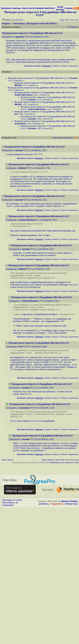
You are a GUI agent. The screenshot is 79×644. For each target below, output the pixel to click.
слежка (68, 8)
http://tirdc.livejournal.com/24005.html (28, 231)
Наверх (55, 158)
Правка (55, 66)
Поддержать (57, 504)
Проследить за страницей (10, 504)
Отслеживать (73, 27)
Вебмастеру (71, 504)
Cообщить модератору (69, 66)
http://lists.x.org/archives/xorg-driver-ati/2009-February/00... (45, 41)
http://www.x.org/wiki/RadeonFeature (36, 282)
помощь (16, 8)
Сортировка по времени (63, 138)
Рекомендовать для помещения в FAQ (64, 463)
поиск (25, 8)
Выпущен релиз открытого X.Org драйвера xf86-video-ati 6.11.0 (38, 78)
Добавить (44, 504)
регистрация (36, 8)
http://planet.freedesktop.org (61, 231)
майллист (50, 8)
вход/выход (60, 8)
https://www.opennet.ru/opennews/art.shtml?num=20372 (42, 62)
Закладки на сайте (12, 500)
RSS (76, 138)
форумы (6, 8)
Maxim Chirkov (70, 501)
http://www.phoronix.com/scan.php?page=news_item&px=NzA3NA (43, 60)
